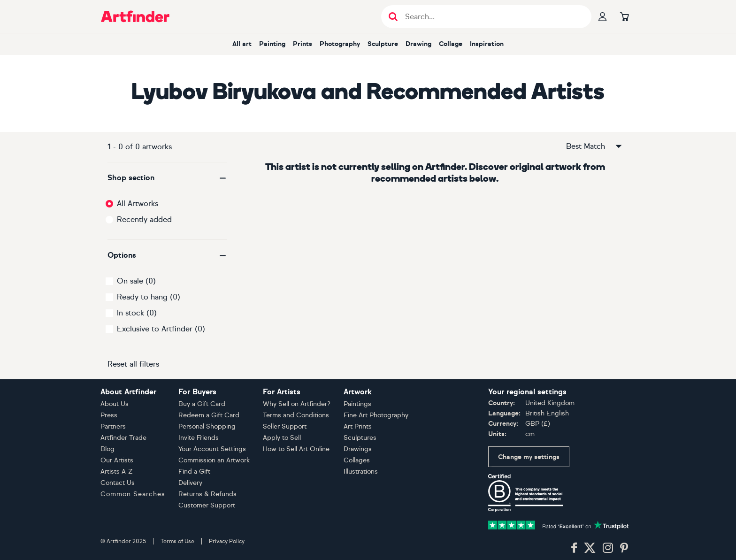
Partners (113, 426)
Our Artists (117, 460)
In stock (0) (137, 313)
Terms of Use (177, 541)
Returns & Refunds (207, 494)
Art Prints (358, 426)
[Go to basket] (624, 16)
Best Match (595, 146)
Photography (340, 44)
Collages (357, 460)
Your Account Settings (212, 449)
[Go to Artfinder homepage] (135, 16)
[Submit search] (393, 17)
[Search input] (491, 17)
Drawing (418, 44)
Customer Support (207, 505)
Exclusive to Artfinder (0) (161, 329)
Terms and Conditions (296, 415)
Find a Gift (194, 472)
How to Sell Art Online (296, 449)
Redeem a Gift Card (209, 415)
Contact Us (118, 483)
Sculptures (360, 438)
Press (109, 415)
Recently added (144, 219)
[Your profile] (603, 16)
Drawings (358, 449)
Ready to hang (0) (149, 297)
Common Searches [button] (133, 494)
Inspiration (487, 44)
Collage (451, 44)
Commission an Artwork (214, 460)
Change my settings (529, 457)
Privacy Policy (227, 541)
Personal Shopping (207, 426)
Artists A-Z (117, 472)
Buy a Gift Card (202, 404)
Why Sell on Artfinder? (297, 404)
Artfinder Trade (123, 438)
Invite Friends (199, 438)
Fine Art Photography (376, 415)
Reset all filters (133, 364)
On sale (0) (136, 281)
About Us (115, 404)
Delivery (190, 483)
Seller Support (285, 426)
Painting (272, 44)
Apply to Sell (282, 438)
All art (242, 44)
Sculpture (383, 44)
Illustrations (361, 472)
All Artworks (138, 203)
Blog (107, 449)
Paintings (357, 404)
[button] (167, 178)
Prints (303, 44)
